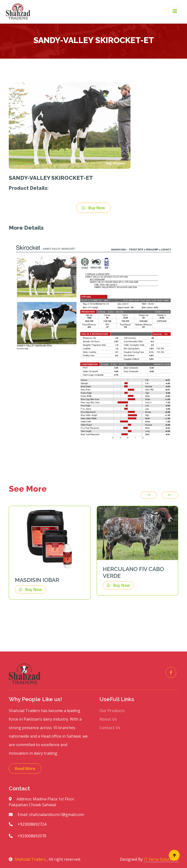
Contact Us (110, 728)
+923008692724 (28, 824)
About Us (108, 719)
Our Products (112, 711)
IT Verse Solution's (161, 859)
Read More (25, 769)
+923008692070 (28, 836)
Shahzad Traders (28, 859)
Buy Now (93, 208)
